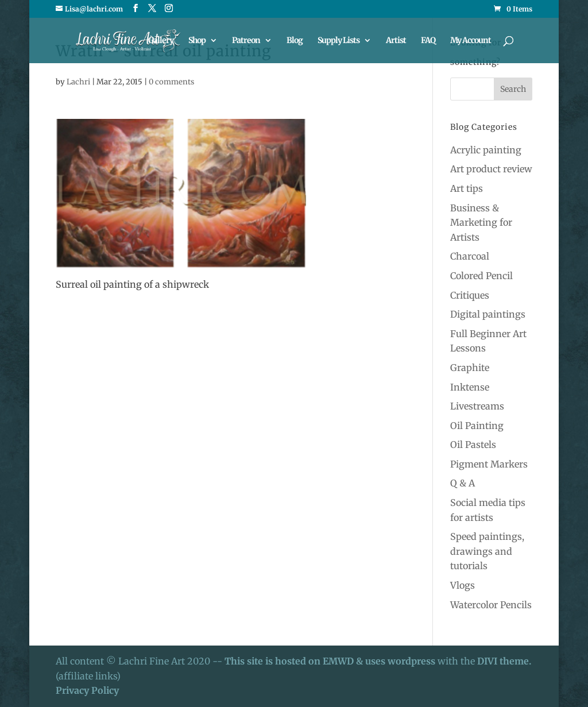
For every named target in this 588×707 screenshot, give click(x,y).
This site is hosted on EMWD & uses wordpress (330, 661)
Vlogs (463, 585)
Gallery (161, 41)
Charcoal (470, 256)
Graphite (470, 368)
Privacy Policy (87, 690)
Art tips (467, 188)
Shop (197, 41)
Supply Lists (339, 41)
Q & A (463, 483)
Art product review (491, 169)
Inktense (470, 387)
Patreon (246, 41)
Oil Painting (477, 426)
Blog (295, 41)
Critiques (470, 295)
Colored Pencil (481, 276)
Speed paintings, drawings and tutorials (487, 551)
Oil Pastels (473, 445)
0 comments (171, 82)
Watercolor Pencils (491, 605)
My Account (471, 41)
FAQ (428, 41)
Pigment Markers (489, 464)
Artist (396, 41)
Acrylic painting (486, 150)
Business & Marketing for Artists (481, 223)
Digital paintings (488, 314)
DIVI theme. (504, 661)
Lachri (78, 82)
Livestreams (477, 406)
